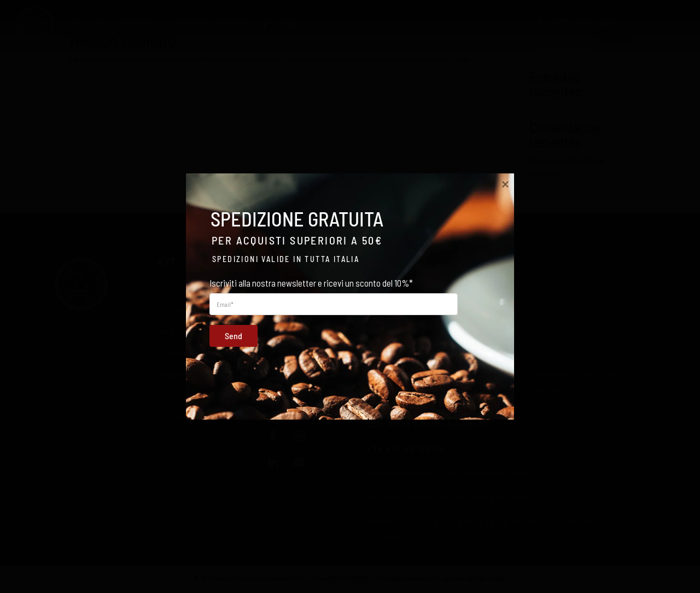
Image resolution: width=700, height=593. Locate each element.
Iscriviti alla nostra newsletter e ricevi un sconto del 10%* (311, 283)
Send (227, 335)
